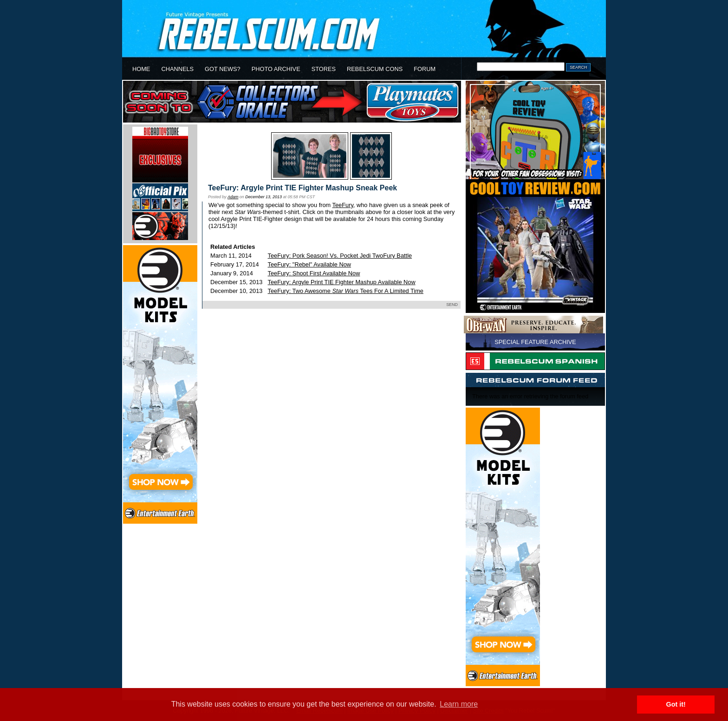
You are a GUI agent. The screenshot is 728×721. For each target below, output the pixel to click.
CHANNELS (177, 69)
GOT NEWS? (223, 69)
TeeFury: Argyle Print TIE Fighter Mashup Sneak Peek (302, 188)
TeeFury (343, 205)
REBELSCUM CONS (375, 69)
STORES (324, 69)
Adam (233, 197)
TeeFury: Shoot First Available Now (314, 273)
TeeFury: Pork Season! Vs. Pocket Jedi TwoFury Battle (340, 256)
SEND (452, 305)
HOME (141, 69)
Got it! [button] (676, 704)
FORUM (425, 69)
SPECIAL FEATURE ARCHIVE (535, 342)
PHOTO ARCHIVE (276, 69)
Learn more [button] (459, 704)
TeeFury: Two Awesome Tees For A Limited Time (346, 291)
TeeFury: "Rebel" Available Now (310, 264)
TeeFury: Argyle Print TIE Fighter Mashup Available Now (342, 282)
